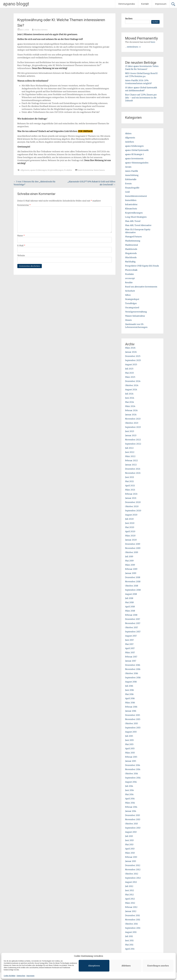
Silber (128, 295)
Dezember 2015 (133, 715)
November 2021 (133, 473)
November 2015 (133, 719)
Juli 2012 (129, 886)
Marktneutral (131, 245)
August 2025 (131, 364)
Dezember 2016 (133, 665)
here (153, 42)
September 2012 (133, 878)
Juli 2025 (129, 369)
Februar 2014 (131, 807)
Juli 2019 (129, 556)
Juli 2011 (129, 936)
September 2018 (133, 590)
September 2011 (133, 928)
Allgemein (25, 170)
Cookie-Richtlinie (10, 976)
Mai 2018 (129, 602)
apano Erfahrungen (39, 170)
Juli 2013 (129, 836)
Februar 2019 (131, 569)
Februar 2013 (131, 857)
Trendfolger (131, 303)
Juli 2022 (129, 448)
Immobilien (131, 200)
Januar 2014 (131, 811)
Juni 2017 (129, 640)
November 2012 (133, 870)
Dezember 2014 (133, 765)
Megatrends (131, 253)
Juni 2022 (130, 452)
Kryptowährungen (55, 170)
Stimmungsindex (127, 4)
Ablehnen (126, 966)
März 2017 (130, 652)
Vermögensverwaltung (136, 312)
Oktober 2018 (132, 586)
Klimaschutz (131, 209)
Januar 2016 (131, 711)
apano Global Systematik (137, 150)
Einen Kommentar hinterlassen (91, 170)
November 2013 (133, 819)
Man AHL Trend (133, 221)
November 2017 (133, 623)
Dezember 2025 (133, 356)
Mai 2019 (129, 561)
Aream (128, 167)
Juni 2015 (129, 740)
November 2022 (133, 440)
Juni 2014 (129, 790)
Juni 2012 (130, 890)
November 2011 (133, 920)
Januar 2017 (131, 661)
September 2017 (133, 632)
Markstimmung (133, 241)
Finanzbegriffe (132, 188)
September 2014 (133, 778)
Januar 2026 (131, 352)
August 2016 (131, 682)
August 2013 (131, 832)
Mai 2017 (129, 644)
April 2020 (130, 531)
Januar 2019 (131, 573)
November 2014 (133, 769)
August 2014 (131, 782)
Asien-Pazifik (132, 171)
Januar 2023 (131, 435)
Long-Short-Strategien (136, 217)
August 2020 (131, 515)
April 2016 (130, 698)
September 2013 (133, 828)
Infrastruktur (131, 204)
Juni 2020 (130, 523)
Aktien (128, 133)
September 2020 (133, 511)
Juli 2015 (129, 736)
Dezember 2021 (133, 469)
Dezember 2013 (133, 815)
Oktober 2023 (132, 423)
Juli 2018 (129, 598)
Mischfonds (131, 257)
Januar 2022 (131, 465)
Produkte (68, 170)
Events (128, 184)
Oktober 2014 (132, 774)
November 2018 (133, 582)
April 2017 (130, 648)
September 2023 (133, 427)
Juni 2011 (129, 940)
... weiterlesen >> (133, 47)
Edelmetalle (131, 179)
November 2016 (133, 669)
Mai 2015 (129, 744)
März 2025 (130, 377)
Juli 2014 (129, 786)
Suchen (129, 19)
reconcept (130, 278)
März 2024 (130, 406)
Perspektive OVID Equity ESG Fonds (142, 266)
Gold (127, 192)
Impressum (30, 976)
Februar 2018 (131, 615)
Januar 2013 (131, 861)
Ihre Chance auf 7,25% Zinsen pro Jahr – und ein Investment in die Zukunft (141, 98)
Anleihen (130, 142)
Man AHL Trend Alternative (138, 225)
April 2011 (130, 949)
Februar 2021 (131, 494)
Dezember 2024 (133, 381)
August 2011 (131, 932)
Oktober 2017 (132, 627)
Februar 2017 (131, 657)
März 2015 (130, 753)
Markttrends (131, 249)
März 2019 (130, 565)
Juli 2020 (129, 519)
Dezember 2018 (133, 577)
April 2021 (130, 486)
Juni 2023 (130, 431)
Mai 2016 (129, 694)
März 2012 (130, 903)
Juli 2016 (129, 686)
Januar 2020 (131, 540)
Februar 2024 (131, 410)
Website (21, 255)
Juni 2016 (129, 690)
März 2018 (130, 611)
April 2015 (130, 748)
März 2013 (130, 853)
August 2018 (131, 594)
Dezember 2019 (133, 544)
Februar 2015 (131, 757)
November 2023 (133, 419)
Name (21, 236)
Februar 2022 (131, 460)
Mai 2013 (129, 844)
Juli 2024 (129, 394)
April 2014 (130, 799)
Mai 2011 (129, 945)
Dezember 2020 (133, 502)
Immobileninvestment (136, 196)
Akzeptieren (94, 966)
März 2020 (130, 536)
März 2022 (130, 456)
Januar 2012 (131, 911)
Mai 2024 (130, 402)
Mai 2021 (129, 481)
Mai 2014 (129, 794)
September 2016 (133, 678)
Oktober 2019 (132, 552)
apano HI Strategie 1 (135, 154)
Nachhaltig (130, 262)
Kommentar (24, 205)
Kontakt (145, 4)
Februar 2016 (131, 707)
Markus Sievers (41, 30)
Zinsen (128, 320)
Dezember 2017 (133, 619)
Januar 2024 (131, 415)
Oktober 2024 (132, 385)
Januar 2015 (131, 761)
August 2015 (131, 732)
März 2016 (130, 703)
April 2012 (130, 899)
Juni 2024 (130, 398)
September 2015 (133, 728)
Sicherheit (130, 291)
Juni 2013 (129, 840)
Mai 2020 (130, 527)
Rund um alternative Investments (141, 287)
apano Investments (134, 158)
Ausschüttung (132, 175)
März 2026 (130, 348)
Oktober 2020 (132, 506)
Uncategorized (132, 308)
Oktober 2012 (132, 874)
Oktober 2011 (131, 924)
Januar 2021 (131, 498)
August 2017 (131, 636)
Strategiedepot (132, 299)
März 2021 (130, 490)
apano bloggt (16, 4)
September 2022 (133, 444)
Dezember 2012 (133, 865)
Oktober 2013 (131, 824)
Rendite (129, 282)
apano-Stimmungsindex (137, 163)
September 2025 (133, 360)
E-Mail (21, 246)
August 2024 (131, 390)
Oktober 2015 (132, 723)
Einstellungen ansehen (158, 966)
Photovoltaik (131, 270)
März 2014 (130, 803)
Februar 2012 (131, 907)
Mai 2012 (129, 895)
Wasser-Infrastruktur (135, 316)
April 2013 (130, 849)
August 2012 (131, 882)
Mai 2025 (129, 373)
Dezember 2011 (133, 915)
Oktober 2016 (132, 673)
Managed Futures (133, 237)
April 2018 (130, 607)
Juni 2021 (130, 477)
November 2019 (133, 548)
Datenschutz (21, 976)
